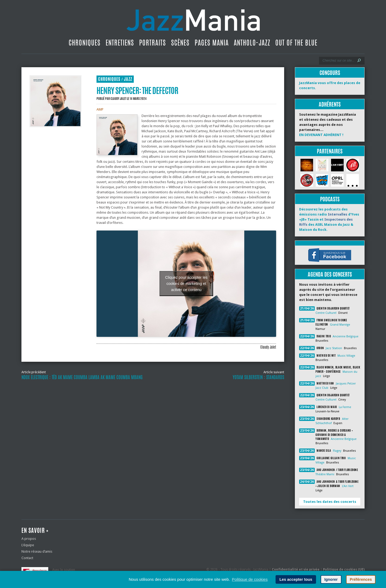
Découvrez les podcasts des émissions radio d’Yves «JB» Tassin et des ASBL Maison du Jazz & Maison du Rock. (329, 219)
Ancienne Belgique (346, 336)
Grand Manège (340, 325)
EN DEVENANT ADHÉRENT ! (321, 135)
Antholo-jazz (252, 43)
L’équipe (28, 545)
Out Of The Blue (296, 43)
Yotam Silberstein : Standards (258, 377)
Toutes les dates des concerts (330, 502)
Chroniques (85, 43)
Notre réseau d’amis (37, 551)
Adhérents (330, 104)
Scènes (180, 43)
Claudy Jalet (118, 99)
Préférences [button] (361, 579)
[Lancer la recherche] (359, 61)
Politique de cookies (250, 579)
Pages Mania (212, 43)
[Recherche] (338, 61)
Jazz (128, 79)
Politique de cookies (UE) (344, 570)
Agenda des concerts (330, 274)
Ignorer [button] (331, 579)
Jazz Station (334, 348)
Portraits (153, 43)
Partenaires (330, 151)
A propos (29, 539)
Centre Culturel (326, 313)
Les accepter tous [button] (296, 579)
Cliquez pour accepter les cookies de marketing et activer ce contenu (186, 284)
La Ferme (345, 407)
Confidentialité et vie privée (296, 570)
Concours (330, 73)
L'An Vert (348, 486)
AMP (100, 109)
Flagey (337, 451)
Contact (27, 558)
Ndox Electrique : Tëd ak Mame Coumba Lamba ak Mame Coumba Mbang (82, 377)
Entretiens (120, 43)
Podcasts (330, 199)
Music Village (346, 356)
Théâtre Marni (325, 474)
